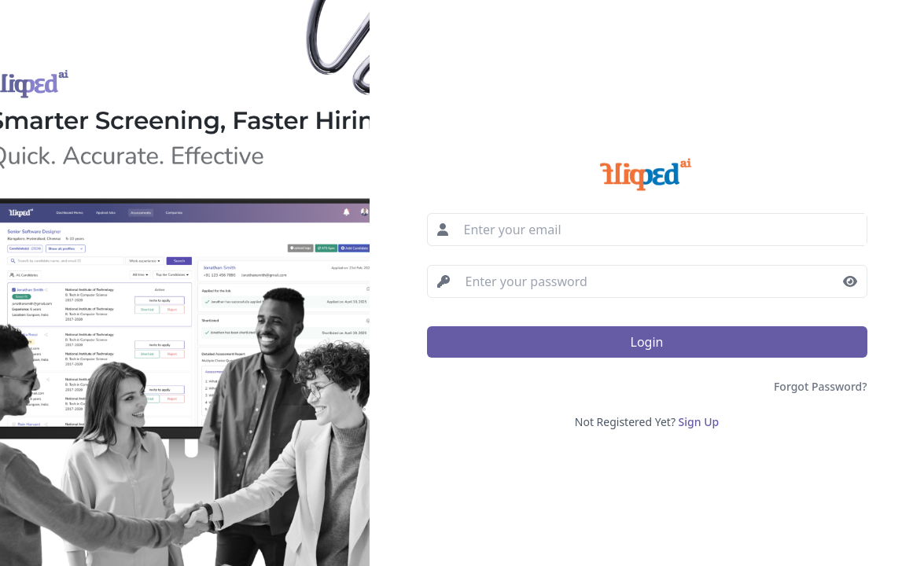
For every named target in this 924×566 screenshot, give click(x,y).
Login (647, 342)
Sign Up (699, 422)
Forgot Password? (821, 386)
